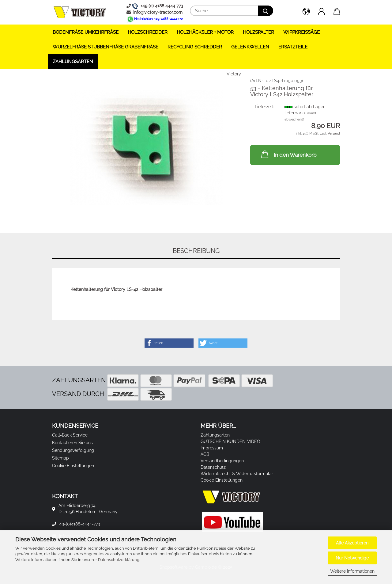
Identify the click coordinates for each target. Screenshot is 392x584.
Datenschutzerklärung (119, 560)
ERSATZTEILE (293, 47)
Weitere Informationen (352, 571)
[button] (306, 12)
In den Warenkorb (288, 154)
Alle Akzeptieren (352, 543)
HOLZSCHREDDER (148, 32)
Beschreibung (196, 251)
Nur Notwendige (352, 558)
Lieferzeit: (264, 107)
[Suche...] (266, 11)
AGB (205, 454)
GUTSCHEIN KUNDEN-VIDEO (230, 441)
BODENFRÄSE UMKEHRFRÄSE (86, 32)
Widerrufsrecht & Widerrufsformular (237, 474)
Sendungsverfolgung (73, 450)
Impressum (212, 448)
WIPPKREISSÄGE (302, 32)
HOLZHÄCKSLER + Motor (205, 32)
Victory (234, 74)
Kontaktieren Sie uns (72, 443)
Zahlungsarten (73, 62)
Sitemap (60, 458)
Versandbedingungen (222, 461)
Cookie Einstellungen (73, 466)
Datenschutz (213, 467)
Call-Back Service (70, 435)
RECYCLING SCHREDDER (195, 47)
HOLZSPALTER (258, 32)
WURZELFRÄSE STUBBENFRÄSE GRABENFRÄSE (106, 47)
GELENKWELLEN (250, 47)
